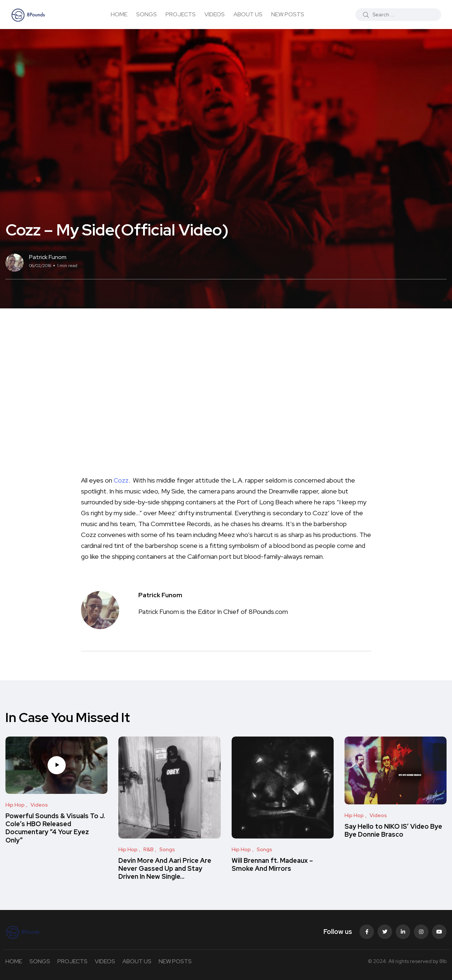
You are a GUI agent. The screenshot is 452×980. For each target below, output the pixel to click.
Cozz (121, 480)
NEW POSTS (288, 14)
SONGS (146, 14)
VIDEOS (215, 14)
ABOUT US (248, 14)
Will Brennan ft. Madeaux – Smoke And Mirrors (272, 864)
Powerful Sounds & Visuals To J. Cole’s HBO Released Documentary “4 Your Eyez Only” (55, 828)
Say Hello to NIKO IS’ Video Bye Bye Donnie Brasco (393, 830)
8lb (443, 961)
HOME (119, 14)
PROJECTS (181, 14)
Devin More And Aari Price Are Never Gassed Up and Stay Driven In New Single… (165, 869)
